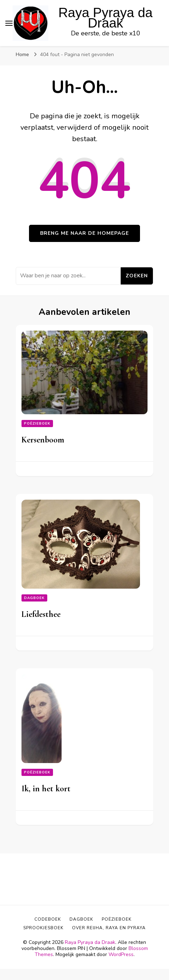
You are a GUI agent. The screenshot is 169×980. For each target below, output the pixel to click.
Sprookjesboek (43, 928)
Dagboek (34, 598)
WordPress (121, 954)
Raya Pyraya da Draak (105, 18)
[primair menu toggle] (9, 23)
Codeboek (48, 919)
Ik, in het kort (46, 789)
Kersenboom (43, 440)
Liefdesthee (41, 614)
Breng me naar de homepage (84, 233)
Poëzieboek (37, 424)
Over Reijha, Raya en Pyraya (109, 928)
